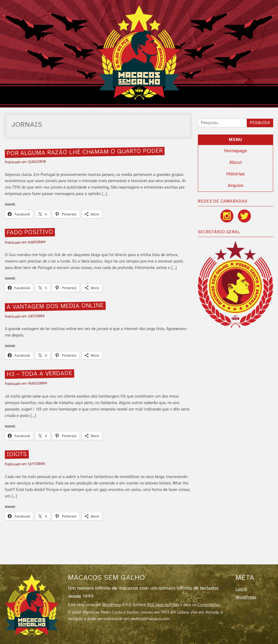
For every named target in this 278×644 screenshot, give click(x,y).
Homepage (236, 151)
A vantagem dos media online (55, 306)
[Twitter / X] (244, 216)
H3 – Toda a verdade (39, 374)
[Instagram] (227, 216)
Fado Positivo (30, 233)
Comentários (209, 605)
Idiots (17, 454)
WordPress (112, 605)
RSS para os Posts (163, 605)
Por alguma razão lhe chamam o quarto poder (85, 152)
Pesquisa (260, 123)
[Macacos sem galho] (32, 605)
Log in (241, 589)
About (236, 162)
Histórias (236, 174)
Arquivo (236, 186)
